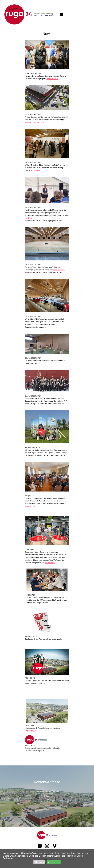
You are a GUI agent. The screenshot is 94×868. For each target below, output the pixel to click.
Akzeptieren (54, 862)
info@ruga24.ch (47, 804)
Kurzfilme (28, 218)
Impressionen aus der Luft (34, 122)
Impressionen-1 (59, 270)
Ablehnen (39, 862)
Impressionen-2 (37, 170)
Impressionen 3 (52, 79)
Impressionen (30, 506)
